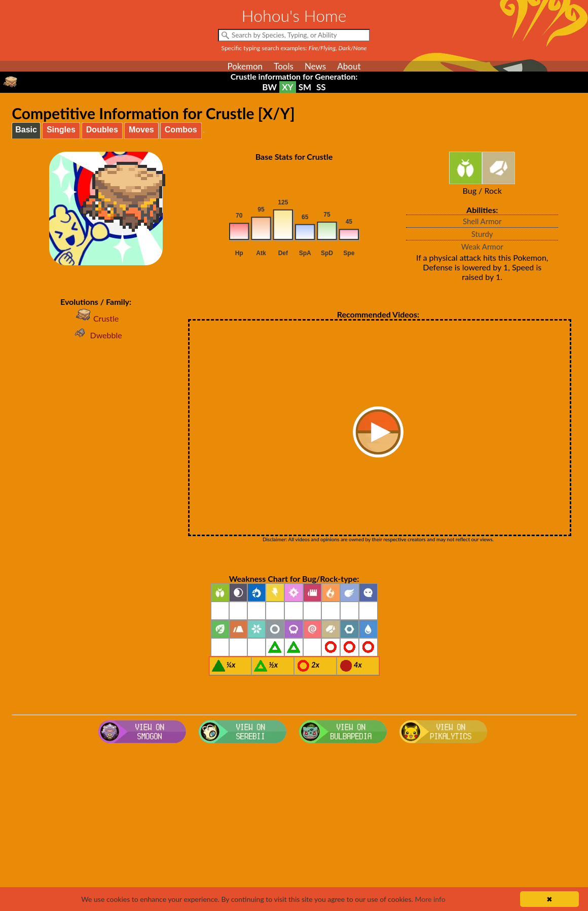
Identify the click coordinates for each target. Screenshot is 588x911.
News (315, 66)
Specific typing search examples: (294, 48)
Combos (181, 130)
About (349, 66)
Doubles (102, 130)
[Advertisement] (294, 828)
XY (287, 87)
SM (305, 87)
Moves (141, 130)
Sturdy (482, 234)
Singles (61, 130)
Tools (284, 66)
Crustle (96, 318)
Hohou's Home (294, 15)
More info (430, 899)
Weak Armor (482, 247)
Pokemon (245, 66)
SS (321, 87)
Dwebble (96, 335)
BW (269, 87)
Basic (26, 130)
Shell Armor (482, 221)
